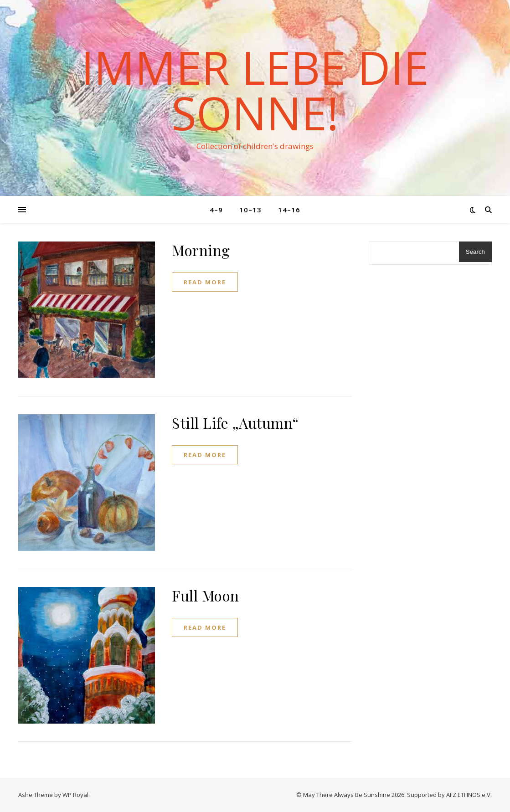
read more (205, 282)
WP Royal (75, 795)
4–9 (216, 210)
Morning (201, 250)
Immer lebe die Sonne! (255, 90)
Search (475, 252)
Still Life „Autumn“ (235, 423)
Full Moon (206, 595)
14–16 (289, 210)
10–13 (250, 210)
